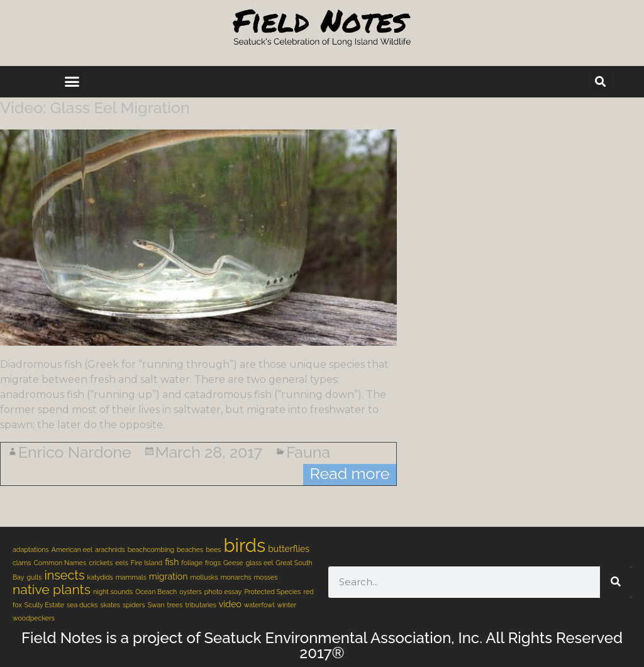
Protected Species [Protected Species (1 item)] (272, 592)
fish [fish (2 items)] (172, 562)
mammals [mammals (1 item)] (131, 577)
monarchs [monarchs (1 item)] (236, 577)
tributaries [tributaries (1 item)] (200, 605)
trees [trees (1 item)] (175, 605)
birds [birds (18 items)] (244, 545)
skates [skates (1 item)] (110, 605)
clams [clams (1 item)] (22, 563)
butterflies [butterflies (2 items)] (289, 549)
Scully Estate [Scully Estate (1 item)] (44, 605)
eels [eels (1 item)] (122, 563)
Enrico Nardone (75, 452)
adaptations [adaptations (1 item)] (31, 549)
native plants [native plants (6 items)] (52, 589)
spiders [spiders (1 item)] (134, 605)
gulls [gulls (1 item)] (35, 577)
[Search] (616, 582)
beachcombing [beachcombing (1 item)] (151, 549)
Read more (349, 473)
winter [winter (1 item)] (287, 605)
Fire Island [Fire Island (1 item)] (147, 563)
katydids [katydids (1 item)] (100, 577)
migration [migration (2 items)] (169, 576)
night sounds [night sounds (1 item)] (113, 592)
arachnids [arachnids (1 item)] (110, 549)
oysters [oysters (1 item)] (191, 592)
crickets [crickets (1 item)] (101, 563)
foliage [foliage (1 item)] (192, 563)
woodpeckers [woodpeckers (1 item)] (34, 618)
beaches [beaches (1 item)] (190, 549)
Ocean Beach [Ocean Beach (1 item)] (156, 592)
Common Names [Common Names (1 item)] (60, 563)
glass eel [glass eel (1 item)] (260, 563)
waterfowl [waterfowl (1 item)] (259, 605)
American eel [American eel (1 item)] (72, 549)
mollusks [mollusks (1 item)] (204, 577)
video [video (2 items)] (230, 604)
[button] (72, 82)
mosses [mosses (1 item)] (266, 577)
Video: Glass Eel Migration (95, 107)
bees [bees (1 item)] (213, 549)
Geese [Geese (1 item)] (233, 563)
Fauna (308, 452)
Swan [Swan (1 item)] (156, 605)
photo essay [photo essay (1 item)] (223, 592)
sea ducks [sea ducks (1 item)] (82, 605)
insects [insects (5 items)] (64, 575)
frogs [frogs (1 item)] (213, 563)
